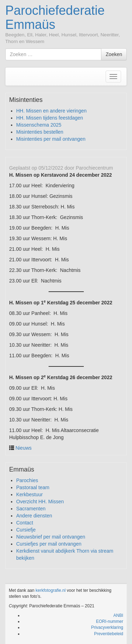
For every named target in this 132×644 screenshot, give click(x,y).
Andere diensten (34, 516)
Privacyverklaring (107, 627)
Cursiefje (26, 530)
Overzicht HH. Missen (40, 502)
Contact (25, 523)
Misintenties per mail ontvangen (51, 139)
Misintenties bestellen (40, 132)
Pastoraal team (33, 487)
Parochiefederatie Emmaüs (55, 17)
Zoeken (114, 54)
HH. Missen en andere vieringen (51, 111)
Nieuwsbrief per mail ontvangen (51, 537)
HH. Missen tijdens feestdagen (50, 118)
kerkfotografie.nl (51, 590)
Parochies (27, 480)
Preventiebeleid (109, 634)
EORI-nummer (110, 621)
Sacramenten (31, 509)
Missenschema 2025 (39, 125)
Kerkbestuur (29, 494)
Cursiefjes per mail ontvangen (49, 544)
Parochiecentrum (94, 168)
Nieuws (24, 448)
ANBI (118, 615)
